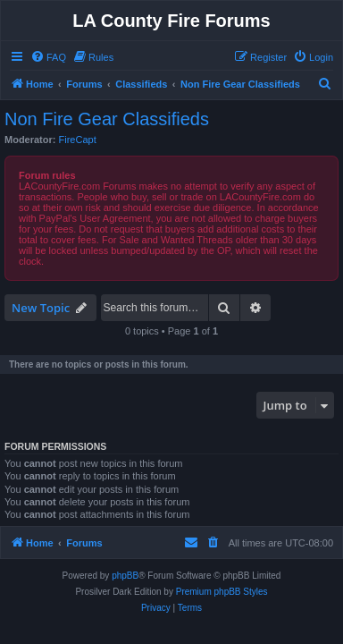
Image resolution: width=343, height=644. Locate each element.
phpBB (125, 576)
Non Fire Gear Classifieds (107, 119)
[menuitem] (48, 57)
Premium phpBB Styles (222, 592)
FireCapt (78, 140)
